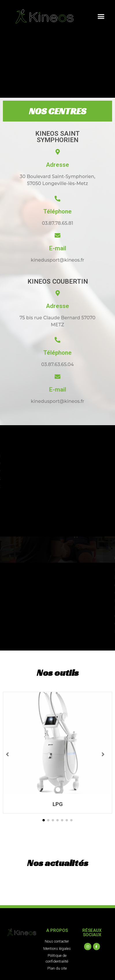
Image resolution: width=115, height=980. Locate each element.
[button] (101, 17)
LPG (58, 804)
